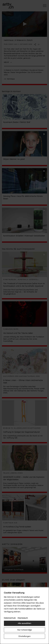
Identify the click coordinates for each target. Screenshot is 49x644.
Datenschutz (10, 618)
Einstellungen (25, 636)
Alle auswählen (24, 623)
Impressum (23, 618)
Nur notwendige (25, 630)
